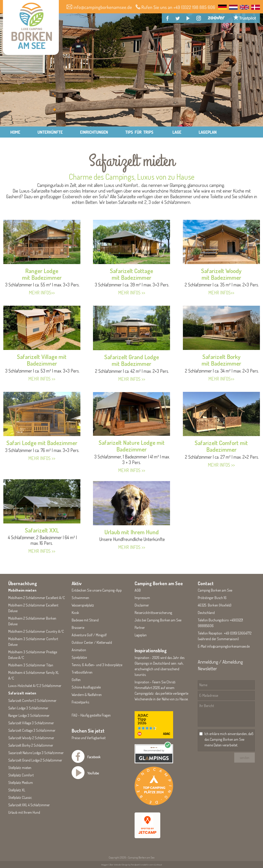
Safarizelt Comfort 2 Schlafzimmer (32, 700)
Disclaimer (142, 605)
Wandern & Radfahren (87, 695)
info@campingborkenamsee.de (228, 646)
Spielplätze (79, 657)
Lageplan (141, 635)
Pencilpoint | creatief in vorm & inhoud (146, 865)
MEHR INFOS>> (42, 293)
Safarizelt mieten (22, 693)
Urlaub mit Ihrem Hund (132, 532)
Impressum (142, 598)
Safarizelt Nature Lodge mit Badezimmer (132, 446)
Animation (79, 650)
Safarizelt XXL (42, 530)
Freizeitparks (80, 702)
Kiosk (75, 613)
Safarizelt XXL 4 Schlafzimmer (29, 805)
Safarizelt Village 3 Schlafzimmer (31, 723)
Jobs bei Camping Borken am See (158, 620)
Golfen (76, 680)
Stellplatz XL (17, 790)
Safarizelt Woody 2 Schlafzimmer (31, 738)
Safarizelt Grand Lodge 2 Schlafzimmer (35, 760)
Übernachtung (23, 583)
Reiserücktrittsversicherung (153, 613)
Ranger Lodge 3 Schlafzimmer (29, 715)
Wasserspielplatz (83, 605)
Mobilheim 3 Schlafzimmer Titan (31, 665)
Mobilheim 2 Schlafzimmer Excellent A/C (37, 598)
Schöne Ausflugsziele (86, 687)
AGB (138, 590)
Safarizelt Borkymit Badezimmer (221, 360)
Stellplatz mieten (20, 768)
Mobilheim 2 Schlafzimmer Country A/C (36, 631)
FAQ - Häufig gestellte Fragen (91, 715)
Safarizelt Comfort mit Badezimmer (221, 446)
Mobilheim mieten (22, 590)
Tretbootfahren (82, 672)
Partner (140, 627)
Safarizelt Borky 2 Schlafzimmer (31, 745)
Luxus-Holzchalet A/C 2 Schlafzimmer (35, 686)
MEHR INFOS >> (42, 379)
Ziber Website (115, 865)
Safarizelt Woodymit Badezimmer (221, 274)
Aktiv (77, 583)
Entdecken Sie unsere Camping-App (97, 590)
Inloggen (105, 865)
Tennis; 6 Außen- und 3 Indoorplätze (97, 665)
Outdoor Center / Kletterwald (92, 642)
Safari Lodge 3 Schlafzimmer (28, 708)
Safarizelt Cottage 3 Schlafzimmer (32, 730)
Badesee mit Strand (85, 620)
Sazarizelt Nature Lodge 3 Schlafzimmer (36, 753)
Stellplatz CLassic (20, 797)
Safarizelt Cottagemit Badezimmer (131, 274)
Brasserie (78, 627)
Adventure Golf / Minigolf (89, 635)
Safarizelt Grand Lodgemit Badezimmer (132, 360)
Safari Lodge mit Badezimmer (42, 443)
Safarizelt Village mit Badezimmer (42, 360)
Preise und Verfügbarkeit (89, 738)
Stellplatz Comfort (21, 775)
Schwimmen (80, 598)
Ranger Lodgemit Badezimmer (42, 274)
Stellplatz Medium (21, 783)
